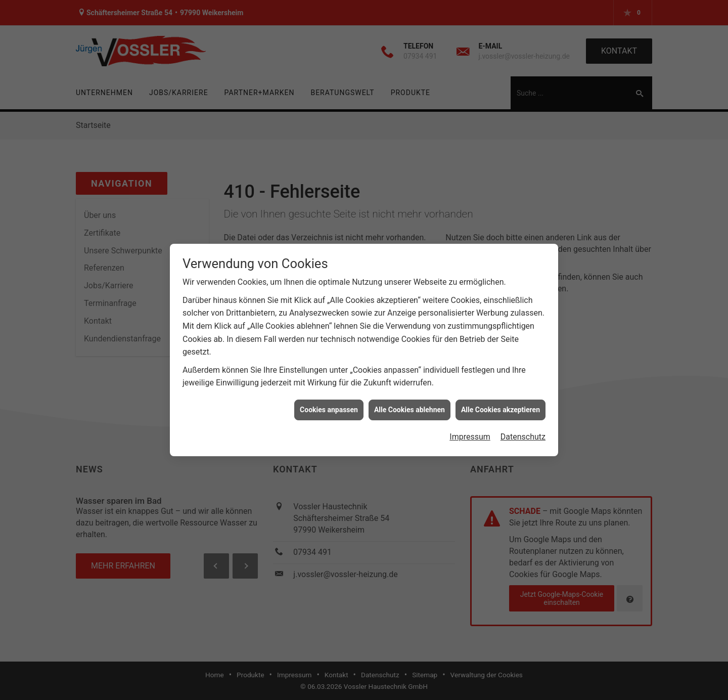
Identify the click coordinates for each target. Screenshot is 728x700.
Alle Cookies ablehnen (409, 405)
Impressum (470, 433)
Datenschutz (523, 433)
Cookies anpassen (329, 405)
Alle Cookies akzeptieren (500, 405)
